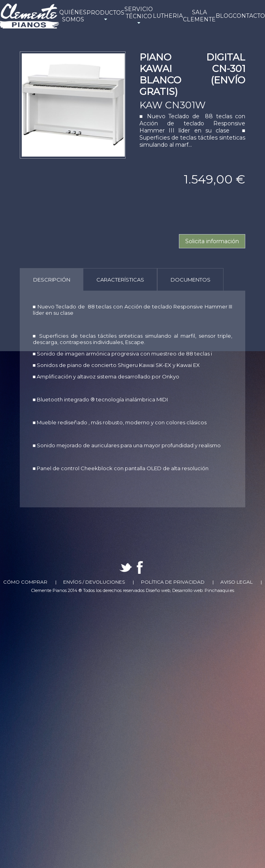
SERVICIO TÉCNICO (139, 16)
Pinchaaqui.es (219, 590)
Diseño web (158, 590)
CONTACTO (249, 16)
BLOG (224, 16)
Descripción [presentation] (52, 280)
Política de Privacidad (173, 582)
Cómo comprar (25, 582)
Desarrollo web (187, 590)
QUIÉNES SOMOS (73, 16)
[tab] (52, 279)
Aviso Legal (237, 582)
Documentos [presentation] (191, 280)
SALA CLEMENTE (199, 16)
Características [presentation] (120, 280)
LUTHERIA (168, 16)
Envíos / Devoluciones (94, 582)
